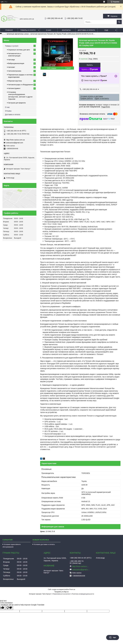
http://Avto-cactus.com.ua (15, 140)
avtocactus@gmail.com (15, 143)
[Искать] (119, 22)
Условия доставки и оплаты (44, 544)
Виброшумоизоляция (16, 63)
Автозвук (11, 60)
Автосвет (12, 67)
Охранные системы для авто (19, 50)
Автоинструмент (14, 88)
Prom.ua (72, 589)
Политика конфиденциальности (83, 594)
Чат (113, 637)
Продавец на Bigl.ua (61, 592)
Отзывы (8, 111)
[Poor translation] (9, 608)
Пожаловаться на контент (62, 594)
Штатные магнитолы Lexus (18, 34)
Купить (90, 65)
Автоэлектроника (15, 71)
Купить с (90, 69)
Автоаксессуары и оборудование (21, 85)
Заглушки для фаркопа (17, 103)
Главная (9, 30)
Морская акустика (15, 81)
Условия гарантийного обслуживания (12, 546)
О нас (49, 30)
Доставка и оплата (86, 30)
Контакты (66, 30)
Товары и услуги (28, 30)
